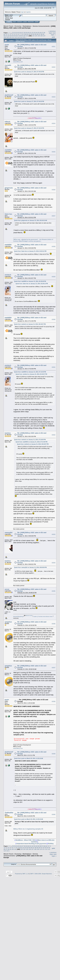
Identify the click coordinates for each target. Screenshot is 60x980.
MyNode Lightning (18, 617)
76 (18, 34)
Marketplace (27, 26)
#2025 (54, 152)
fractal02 (8, 65)
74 (14, 34)
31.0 (11, 18)
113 (18, 37)
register (28, 12)
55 (19, 33)
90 (4, 36)
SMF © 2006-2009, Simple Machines (41, 874)
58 (25, 33)
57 (23, 33)
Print (53, 37)
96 (16, 36)
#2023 (54, 97)
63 (34, 33)
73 (12, 34)
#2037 (54, 668)
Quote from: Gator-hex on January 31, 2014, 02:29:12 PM (30, 251)
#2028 (54, 246)
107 (44, 36)
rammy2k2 (9, 533)
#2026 (54, 190)
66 (40, 33)
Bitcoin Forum (8, 26)
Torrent (7, 19)
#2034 (54, 563)
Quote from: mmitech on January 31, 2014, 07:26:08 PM (30, 440)
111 (13, 37)
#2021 (54, 47)
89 (43, 34)
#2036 (54, 624)
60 (29, 33)
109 (8, 37)
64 (36, 33)
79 (24, 34)
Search (20, 22)
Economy (18, 26)
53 (15, 33)
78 (22, 34)
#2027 (54, 216)
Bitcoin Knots (29, 616)
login (22, 12)
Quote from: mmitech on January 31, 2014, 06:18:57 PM (30, 324)
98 (20, 36)
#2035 (54, 591)
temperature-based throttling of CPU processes (31, 844)
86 (38, 34)
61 (31, 33)
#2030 (54, 319)
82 (30, 34)
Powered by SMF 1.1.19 (22, 874)
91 (6, 36)
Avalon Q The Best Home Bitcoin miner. (43, 617)
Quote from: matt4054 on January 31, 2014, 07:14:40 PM (30, 372)
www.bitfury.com (18, 62)
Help (15, 22)
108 (5, 37)
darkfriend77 (9, 95)
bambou (8, 433)
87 (40, 34)
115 (24, 37)
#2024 (54, 123)
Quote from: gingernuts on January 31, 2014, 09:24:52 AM (31, 220)
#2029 (54, 277)
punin (7, 45)
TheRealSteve (10, 813)
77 (20, 34)
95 (14, 36)
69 (4, 34)
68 (44, 33)
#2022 (54, 67)
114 (21, 37)
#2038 (54, 701)
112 (16, 37)
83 (32, 34)
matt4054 (8, 150)
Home (9, 22)
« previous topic (52, 32)
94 (12, 36)
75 (16, 34)
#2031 (54, 367)
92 (8, 36)
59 (27, 33)
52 (13, 33)
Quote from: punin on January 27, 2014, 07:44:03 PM (29, 72)
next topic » (53, 34)
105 (39, 36)
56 (21, 33)
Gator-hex (8, 214)
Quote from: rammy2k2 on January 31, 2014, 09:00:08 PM (30, 567)
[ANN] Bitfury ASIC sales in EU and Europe (30, 27)
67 (42, 33)
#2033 (54, 534)
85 (36, 34)
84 (34, 34)
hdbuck (7, 122)
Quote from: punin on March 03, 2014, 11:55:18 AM (29, 758)
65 (38, 33)
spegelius (8, 622)
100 (24, 36)
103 (33, 36)
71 (8, 34)
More (37, 22)
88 (41, 34)
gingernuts (9, 188)
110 (10, 37)
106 (42, 36)
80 (26, 34)
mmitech (8, 275)
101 (27, 36)
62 (33, 33)
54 (17, 33)
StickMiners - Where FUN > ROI (25, 840)
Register (31, 22)
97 (18, 36)
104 (36, 36)
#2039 (54, 754)
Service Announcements (41, 26)
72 (10, 34)
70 (6, 34)
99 (22, 36)
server (7, 589)
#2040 (54, 814)
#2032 (54, 435)
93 (10, 36)
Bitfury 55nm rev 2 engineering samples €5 (28, 829)
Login (25, 22)
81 (28, 34)
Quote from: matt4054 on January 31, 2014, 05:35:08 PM (30, 281)
